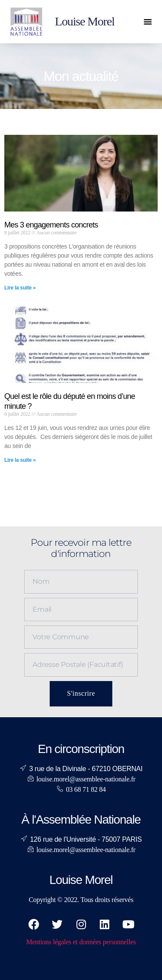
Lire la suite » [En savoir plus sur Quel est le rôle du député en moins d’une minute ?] (20, 460)
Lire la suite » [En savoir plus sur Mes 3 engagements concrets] (20, 288)
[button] (148, 22)
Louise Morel (85, 21)
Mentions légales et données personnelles (81, 942)
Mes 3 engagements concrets (51, 225)
